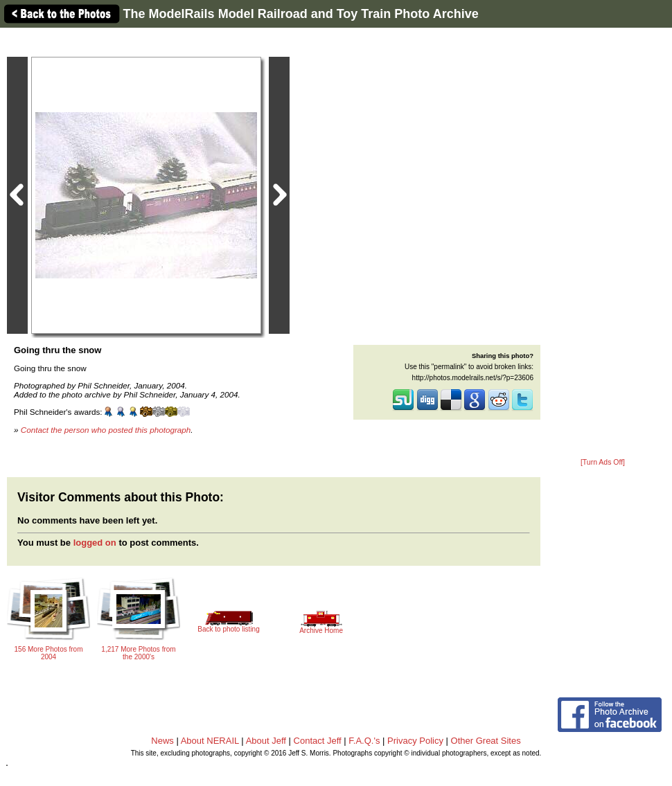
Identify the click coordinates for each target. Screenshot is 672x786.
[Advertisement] (603, 244)
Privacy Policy (415, 741)
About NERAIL (210, 741)
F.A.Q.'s (364, 741)
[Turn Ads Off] (603, 462)
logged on (95, 543)
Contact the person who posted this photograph (106, 430)
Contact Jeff (318, 741)
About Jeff (266, 741)
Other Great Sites (486, 741)
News (162, 741)
